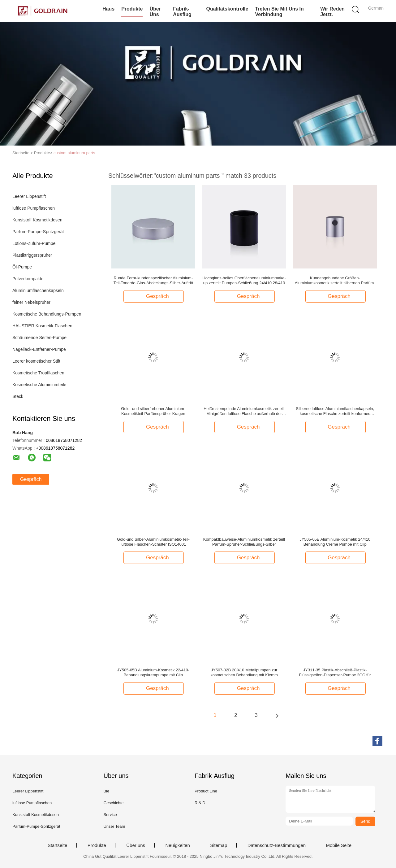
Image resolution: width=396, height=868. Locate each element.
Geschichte (113, 803)
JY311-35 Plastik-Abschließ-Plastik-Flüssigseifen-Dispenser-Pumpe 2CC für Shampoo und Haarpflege (335, 673)
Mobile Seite (339, 845)
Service (110, 815)
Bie (106, 791)
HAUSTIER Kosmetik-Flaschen (42, 326)
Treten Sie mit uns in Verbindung (279, 12)
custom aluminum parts (74, 153)
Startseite (57, 845)
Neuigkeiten (178, 845)
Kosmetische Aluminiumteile (39, 385)
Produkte (132, 9)
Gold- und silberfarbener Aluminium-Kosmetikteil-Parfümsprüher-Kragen (153, 411)
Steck (18, 396)
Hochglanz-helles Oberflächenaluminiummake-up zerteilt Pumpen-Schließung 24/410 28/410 (244, 280)
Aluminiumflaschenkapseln (38, 290)
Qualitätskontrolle (227, 9)
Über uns (155, 12)
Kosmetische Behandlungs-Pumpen (47, 314)
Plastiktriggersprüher (32, 255)
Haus (108, 9)
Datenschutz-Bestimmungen (277, 845)
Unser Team (114, 826)
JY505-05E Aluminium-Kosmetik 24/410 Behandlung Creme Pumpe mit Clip (335, 542)
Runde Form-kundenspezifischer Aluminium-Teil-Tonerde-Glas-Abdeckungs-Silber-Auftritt (153, 280)
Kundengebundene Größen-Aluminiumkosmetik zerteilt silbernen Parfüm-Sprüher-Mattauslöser (335, 281)
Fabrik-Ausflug (182, 12)
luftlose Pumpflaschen (34, 208)
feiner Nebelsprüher (31, 302)
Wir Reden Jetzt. (332, 12)
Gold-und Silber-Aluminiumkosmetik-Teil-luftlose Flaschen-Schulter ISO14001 (153, 542)
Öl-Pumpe (22, 267)
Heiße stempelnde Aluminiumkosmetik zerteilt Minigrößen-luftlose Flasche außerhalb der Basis (244, 411)
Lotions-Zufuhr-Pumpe (34, 243)
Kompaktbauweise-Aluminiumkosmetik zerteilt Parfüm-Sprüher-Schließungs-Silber (244, 542)
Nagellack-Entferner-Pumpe (39, 349)
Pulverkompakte (28, 279)
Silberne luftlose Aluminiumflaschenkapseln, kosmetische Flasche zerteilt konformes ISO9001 (335, 411)
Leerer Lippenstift (29, 196)
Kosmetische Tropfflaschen (38, 373)
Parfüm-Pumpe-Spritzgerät (38, 232)
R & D (200, 803)
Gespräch (31, 479)
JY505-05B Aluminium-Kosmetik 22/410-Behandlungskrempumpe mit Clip (153, 672)
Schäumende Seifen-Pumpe (39, 338)
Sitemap (219, 845)
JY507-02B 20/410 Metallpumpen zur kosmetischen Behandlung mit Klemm (244, 672)
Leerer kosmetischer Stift (36, 361)
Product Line (206, 791)
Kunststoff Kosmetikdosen (37, 220)
